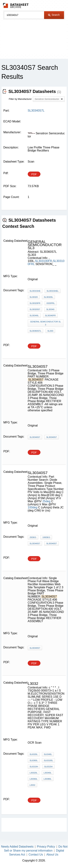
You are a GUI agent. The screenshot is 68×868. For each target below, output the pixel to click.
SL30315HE (35, 291)
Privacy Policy (46, 847)
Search (54, 15)
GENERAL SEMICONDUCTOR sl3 (46, 323)
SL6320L (34, 754)
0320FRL (51, 303)
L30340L (48, 773)
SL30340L (34, 315)
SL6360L (34, 760)
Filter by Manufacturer (20, 99)
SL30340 (50, 309)
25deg (47, 501)
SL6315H (48, 767)
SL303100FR (44, 261)
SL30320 (34, 297)
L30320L (34, 773)
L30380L (48, 779)
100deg (33, 507)
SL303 (50, 331)
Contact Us (36, 855)
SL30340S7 (35, 437)
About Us (52, 855)
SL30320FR (35, 303)
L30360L (34, 779)
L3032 (33, 785)
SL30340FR (50, 315)
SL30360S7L (36, 331)
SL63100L (48, 760)
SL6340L (48, 754)
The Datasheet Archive (16, 6)
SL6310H (34, 767)
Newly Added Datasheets (17, 847)
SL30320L (48, 297)
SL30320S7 (35, 309)
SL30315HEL (52, 291)
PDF (34, 174)
